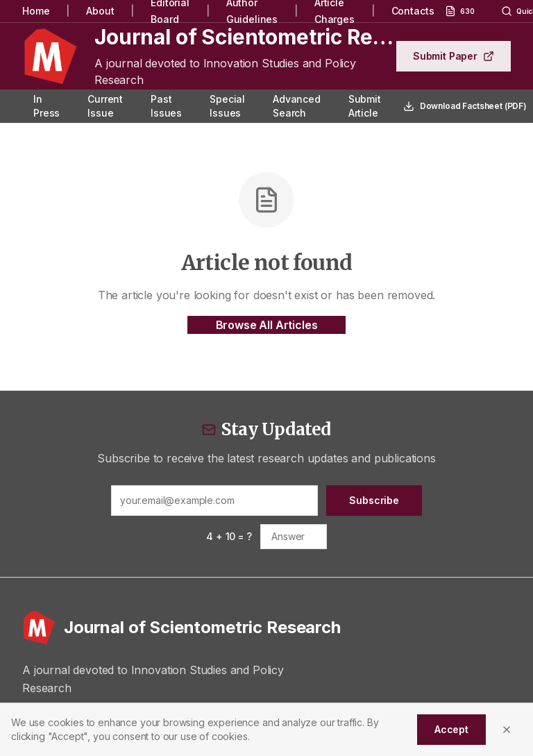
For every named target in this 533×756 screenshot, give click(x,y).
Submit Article (365, 106)
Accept (451, 729)
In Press (46, 106)
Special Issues (227, 106)
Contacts (413, 11)
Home (36, 11)
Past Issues (166, 106)
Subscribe (374, 500)
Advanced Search (297, 106)
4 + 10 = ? (229, 536)
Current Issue (105, 106)
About (100, 11)
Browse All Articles (267, 325)
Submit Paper (454, 56)
